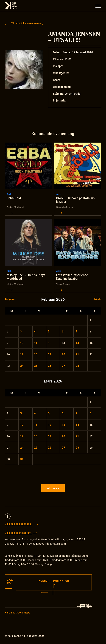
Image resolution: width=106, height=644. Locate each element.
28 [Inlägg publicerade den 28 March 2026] (77, 448)
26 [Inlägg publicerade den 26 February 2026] (50, 366)
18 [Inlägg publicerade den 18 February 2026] (36, 355)
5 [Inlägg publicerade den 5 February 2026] (49, 332)
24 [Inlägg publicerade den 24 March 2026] (22, 448)
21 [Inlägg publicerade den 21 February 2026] (77, 355)
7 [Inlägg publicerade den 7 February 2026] (76, 332)
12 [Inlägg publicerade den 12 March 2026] (50, 425)
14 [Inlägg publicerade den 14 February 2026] (77, 343)
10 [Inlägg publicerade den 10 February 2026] (22, 343)
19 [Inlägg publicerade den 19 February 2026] (50, 355)
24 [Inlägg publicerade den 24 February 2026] (22, 366)
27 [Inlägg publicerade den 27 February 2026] (63, 366)
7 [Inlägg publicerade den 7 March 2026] (76, 414)
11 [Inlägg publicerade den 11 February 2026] (36, 343)
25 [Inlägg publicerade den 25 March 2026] (36, 448)
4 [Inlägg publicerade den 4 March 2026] (35, 414)
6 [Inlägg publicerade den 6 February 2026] (63, 332)
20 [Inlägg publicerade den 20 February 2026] (63, 355)
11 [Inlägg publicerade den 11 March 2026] (36, 425)
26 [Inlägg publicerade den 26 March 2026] (50, 448)
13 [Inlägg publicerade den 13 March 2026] (63, 425)
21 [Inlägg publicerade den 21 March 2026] (77, 437)
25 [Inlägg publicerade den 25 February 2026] (36, 366)
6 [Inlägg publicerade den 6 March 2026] (63, 414)
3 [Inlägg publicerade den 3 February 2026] (21, 332)
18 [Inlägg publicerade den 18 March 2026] (36, 437)
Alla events (53, 489)
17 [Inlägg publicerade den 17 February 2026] (22, 355)
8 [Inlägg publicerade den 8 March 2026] (90, 414)
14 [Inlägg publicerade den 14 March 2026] (77, 425)
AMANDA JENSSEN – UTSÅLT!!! (75, 37)
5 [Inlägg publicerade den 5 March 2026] (49, 414)
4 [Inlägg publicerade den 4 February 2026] (35, 332)
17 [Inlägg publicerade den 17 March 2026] (22, 437)
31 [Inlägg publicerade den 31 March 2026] (22, 460)
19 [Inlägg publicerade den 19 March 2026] (50, 437)
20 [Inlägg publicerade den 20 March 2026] (63, 437)
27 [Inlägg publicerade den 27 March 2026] (63, 448)
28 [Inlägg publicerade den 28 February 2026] (77, 366)
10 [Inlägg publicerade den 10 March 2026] (22, 425)
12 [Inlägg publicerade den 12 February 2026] (50, 343)
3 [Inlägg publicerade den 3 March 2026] (21, 414)
